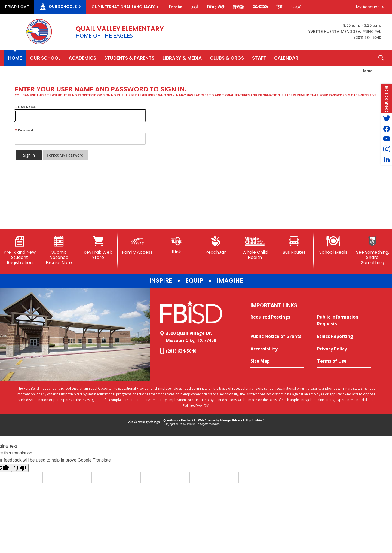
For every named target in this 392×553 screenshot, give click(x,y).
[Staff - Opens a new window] (259, 58)
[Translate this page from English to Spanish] (176, 7)
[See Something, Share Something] (372, 251)
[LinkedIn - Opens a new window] (387, 160)
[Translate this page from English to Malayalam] (260, 6)
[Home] (15, 58)
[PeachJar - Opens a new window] (216, 245)
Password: (24, 130)
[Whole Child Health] (255, 248)
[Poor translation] (20, 468)
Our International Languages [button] (123, 7)
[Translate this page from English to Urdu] (195, 6)
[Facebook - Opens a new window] (387, 129)
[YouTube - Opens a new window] (387, 139)
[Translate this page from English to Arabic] (296, 6)
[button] (381, 58)
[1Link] (176, 245)
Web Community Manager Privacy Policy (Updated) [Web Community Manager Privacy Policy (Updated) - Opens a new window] (231, 421)
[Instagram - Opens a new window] (387, 149)
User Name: (26, 107)
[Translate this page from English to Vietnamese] (215, 7)
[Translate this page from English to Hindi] (279, 7)
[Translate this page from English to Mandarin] (238, 7)
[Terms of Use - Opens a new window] (344, 361)
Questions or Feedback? (179, 421)
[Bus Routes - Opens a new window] (294, 245)
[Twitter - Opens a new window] (387, 118)
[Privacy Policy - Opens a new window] (344, 349)
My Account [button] (367, 7)
